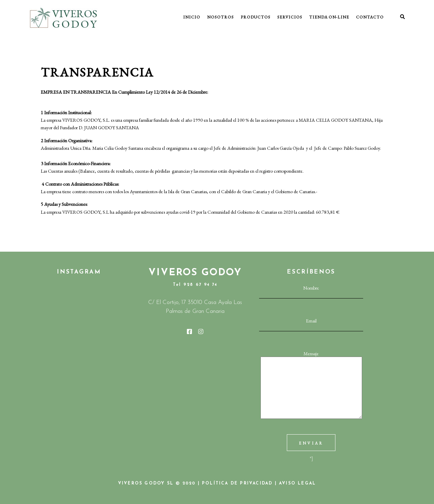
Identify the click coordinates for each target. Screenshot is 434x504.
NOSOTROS (220, 17)
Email (311, 324)
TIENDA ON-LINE (329, 17)
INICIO (192, 17)
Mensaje (311, 385)
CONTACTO (370, 17)
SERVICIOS (290, 17)
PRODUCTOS (256, 17)
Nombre (311, 291)
